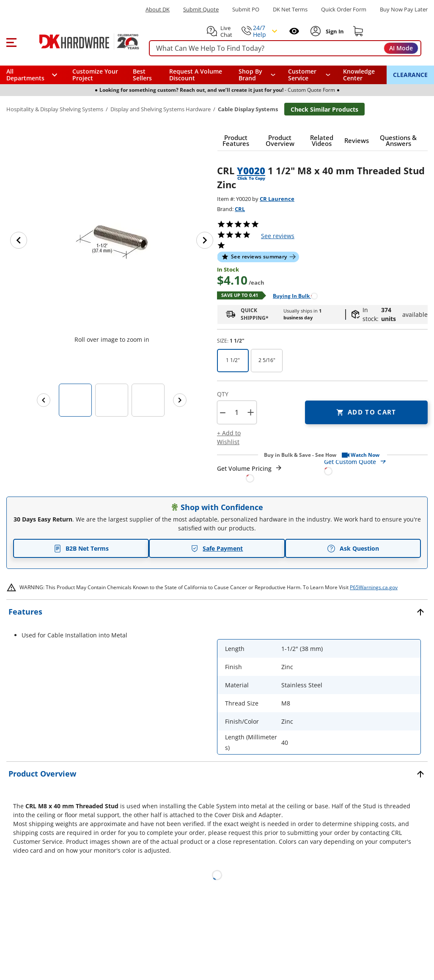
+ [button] (251, 412)
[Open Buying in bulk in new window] (292, 295)
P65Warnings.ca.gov (374, 587)
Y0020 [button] (251, 170)
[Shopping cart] (358, 31)
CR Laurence (277, 199)
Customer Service (302, 75)
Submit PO (246, 10)
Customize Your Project (95, 75)
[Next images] (180, 400)
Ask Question (353, 549)
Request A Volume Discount (196, 75)
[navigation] (309, 75)
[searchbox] (285, 48)
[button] (11, 41)
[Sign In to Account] (334, 31)
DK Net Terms (290, 10)
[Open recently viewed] (294, 31)
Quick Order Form (344, 10)
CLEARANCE (410, 75)
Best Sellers (142, 75)
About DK (158, 10)
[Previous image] (19, 240)
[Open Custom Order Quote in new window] (376, 466)
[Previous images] (44, 400)
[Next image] (205, 240)
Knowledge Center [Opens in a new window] (359, 75)
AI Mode (401, 48)
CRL (240, 209)
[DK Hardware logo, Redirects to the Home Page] (80, 41)
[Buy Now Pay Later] (404, 9)
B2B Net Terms (81, 548)
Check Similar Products (324, 109)
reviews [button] (278, 236)
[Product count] (236, 412)
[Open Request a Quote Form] (250, 474)
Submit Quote (201, 10)
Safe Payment (217, 548)
